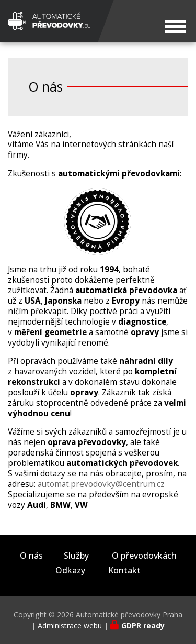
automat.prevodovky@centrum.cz (101, 484)
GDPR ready (143, 625)
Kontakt (124, 570)
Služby (76, 556)
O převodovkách (144, 556)
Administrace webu (70, 625)
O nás (31, 556)
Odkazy (70, 570)
